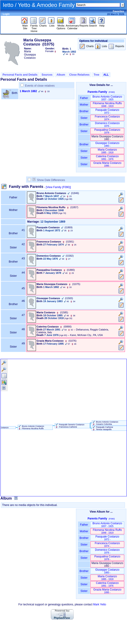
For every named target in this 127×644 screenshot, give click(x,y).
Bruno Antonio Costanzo (107, 98)
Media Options (61, 26)
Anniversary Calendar (72, 26)
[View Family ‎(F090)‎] (58, 187)
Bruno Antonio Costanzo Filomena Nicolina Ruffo (31, 427)
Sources (47, 75)
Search (93, 24)
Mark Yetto (100, 604)
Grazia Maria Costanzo (107, 164)
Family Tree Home (34, 27)
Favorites (118, 11)
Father (84, 98)
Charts (43, 24)
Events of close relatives (40, 86)
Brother (84, 111)
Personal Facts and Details (20, 75)
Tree (96, 75)
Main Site (25, 26)
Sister (84, 118)
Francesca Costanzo (107, 118)
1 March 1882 (28, 91)
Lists (52, 24)
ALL (106, 75)
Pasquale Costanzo (107, 111)
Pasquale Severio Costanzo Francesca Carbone (70, 426)
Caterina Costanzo (107, 158)
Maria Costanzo (107, 151)
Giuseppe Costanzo (107, 144)
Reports (84, 24)
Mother (84, 105)
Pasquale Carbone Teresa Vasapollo (103, 428)
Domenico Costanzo (107, 124)
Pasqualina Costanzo (107, 131)
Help (102, 24)
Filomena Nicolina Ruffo (107, 105)
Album (61, 75)
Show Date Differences (49, 180)
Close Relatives (79, 75)
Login (6, 14)
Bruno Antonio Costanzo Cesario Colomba (105, 423)
